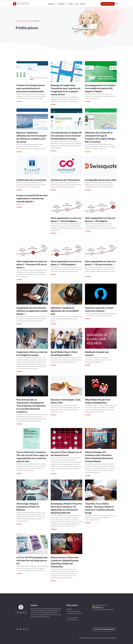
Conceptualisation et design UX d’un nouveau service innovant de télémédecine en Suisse (66, 136)
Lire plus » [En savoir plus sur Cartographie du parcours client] (88, 190)
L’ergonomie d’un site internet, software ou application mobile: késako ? (32, 311)
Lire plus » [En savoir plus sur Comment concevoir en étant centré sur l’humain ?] (88, 319)
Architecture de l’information (65, 180)
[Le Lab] (77, 4)
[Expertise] (52, 4)
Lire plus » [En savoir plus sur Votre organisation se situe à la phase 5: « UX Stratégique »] (54, 233)
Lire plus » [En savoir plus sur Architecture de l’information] (54, 190)
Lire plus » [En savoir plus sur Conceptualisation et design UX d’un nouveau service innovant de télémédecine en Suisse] (54, 151)
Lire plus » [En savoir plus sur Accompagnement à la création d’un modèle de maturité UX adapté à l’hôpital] (88, 101)
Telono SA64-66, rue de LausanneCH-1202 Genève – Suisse (74, 611)
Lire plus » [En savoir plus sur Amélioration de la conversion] (19, 190)
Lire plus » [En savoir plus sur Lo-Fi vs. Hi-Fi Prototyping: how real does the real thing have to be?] (19, 573)
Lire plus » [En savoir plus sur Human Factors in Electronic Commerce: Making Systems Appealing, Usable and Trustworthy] (54, 581)
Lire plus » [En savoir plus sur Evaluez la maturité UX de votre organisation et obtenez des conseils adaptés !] (19, 207)
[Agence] (83, 4)
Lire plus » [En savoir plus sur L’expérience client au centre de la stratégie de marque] (19, 371)
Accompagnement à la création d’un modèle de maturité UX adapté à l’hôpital (100, 88)
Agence (23, 21)
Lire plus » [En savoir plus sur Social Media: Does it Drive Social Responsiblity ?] (54, 365)
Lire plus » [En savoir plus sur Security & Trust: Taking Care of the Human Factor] (54, 474)
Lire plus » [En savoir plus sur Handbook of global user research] (88, 365)
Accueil (18, 21)
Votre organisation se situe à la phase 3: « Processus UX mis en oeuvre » (32, 264)
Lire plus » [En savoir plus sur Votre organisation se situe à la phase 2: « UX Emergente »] (54, 274)
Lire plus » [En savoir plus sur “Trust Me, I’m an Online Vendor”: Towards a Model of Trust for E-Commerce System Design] (88, 523)
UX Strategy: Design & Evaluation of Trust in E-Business (28, 507)
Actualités (29, 21)
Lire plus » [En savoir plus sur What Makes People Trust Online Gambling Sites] (88, 415)
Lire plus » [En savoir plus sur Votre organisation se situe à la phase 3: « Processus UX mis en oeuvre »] (19, 279)
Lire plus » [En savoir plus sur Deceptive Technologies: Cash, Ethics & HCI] (54, 415)
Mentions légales (111, 638)
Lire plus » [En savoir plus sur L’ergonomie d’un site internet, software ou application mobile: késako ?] (19, 324)
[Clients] (71, 4)
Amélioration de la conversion (31, 180)
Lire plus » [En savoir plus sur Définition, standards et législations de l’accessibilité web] (54, 324)
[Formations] (62, 4)
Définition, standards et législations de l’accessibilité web (65, 311)
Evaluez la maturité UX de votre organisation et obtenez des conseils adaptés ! (32, 198)
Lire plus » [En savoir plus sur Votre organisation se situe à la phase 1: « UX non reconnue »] (88, 276)
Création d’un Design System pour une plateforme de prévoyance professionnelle (31, 88)
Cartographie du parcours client (101, 180)
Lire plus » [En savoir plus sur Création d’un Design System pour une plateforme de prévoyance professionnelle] (19, 101)
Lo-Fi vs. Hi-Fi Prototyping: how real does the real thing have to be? (32, 560)
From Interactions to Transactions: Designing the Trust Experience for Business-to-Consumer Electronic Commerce (31, 406)
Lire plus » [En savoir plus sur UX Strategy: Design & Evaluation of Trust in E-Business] (19, 524)
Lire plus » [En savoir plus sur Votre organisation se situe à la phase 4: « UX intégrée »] (88, 231)
